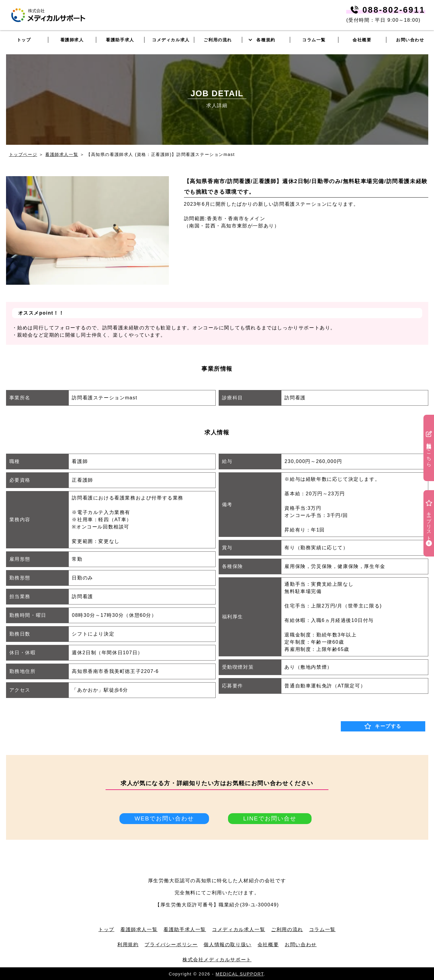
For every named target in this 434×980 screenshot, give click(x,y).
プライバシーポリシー (171, 944)
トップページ (23, 154)
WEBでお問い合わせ (164, 818)
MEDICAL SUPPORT (240, 973)
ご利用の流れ (287, 929)
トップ (106, 929)
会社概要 (268, 944)
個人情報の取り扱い (227, 944)
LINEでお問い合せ (270, 818)
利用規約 (128, 944)
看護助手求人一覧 (185, 929)
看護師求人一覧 (62, 154)
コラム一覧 (322, 929)
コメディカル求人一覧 (239, 929)
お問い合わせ (410, 40)
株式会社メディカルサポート (217, 959)
